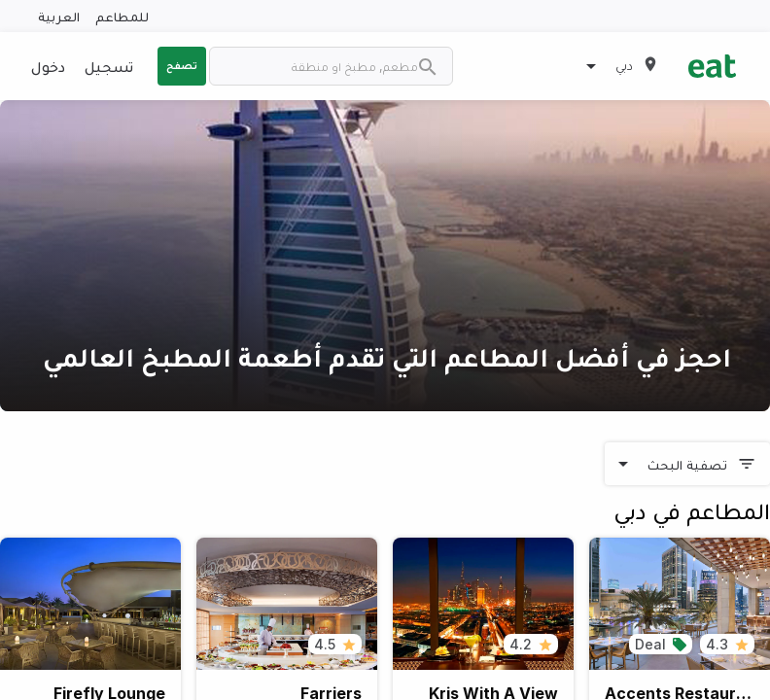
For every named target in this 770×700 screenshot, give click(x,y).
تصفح (182, 65)
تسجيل (109, 66)
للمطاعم (122, 16)
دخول (48, 66)
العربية (59, 16)
